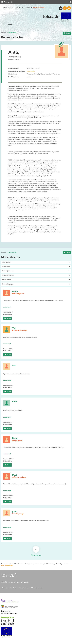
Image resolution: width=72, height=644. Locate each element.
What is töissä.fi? (8, 8)
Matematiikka (31, 71)
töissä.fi (50, 17)
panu (15, 512)
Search (3, 25)
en (61, 8)
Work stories (12, 33)
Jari (14, 365)
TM (14, 328)
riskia (15, 292)
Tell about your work (39, 8)
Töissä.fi (4, 33)
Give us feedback (26, 8)
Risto (15, 402)
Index (17, 8)
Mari (14, 475)
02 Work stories (7, 2)
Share (68, 33)
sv (69, 8)
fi (65, 8)
